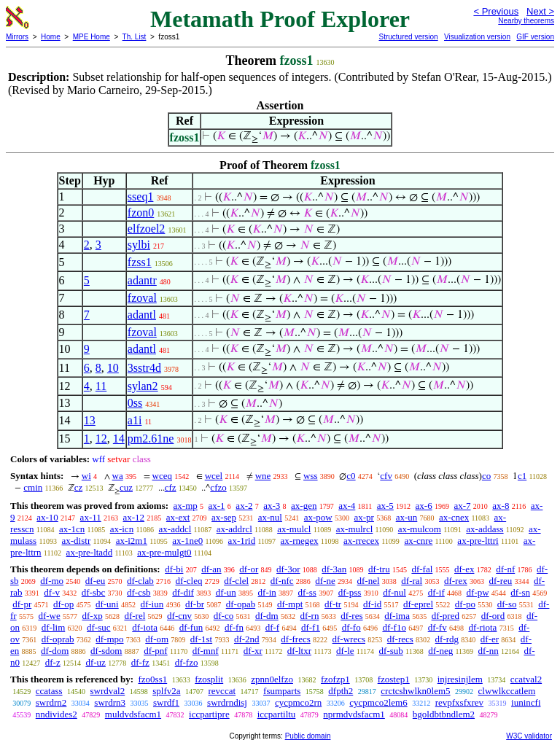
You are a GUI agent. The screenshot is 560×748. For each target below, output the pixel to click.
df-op (63, 604)
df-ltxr (299, 651)
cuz (126, 487)
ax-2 (244, 506)
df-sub (391, 651)
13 (90, 420)
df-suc (99, 627)
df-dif (183, 592)
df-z (53, 662)
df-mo (52, 581)
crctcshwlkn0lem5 (415, 691)
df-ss (307, 592)
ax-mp (186, 506)
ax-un (407, 517)
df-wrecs (349, 639)
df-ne (325, 581)
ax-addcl (175, 529)
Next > (540, 11)
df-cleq (189, 581)
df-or (249, 569)
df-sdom (106, 651)
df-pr (22, 604)
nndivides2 (57, 714)
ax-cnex (454, 517)
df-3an (334, 569)
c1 (522, 476)
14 (119, 439)
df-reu (500, 581)
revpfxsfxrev (459, 702)
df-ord (493, 616)
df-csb (139, 592)
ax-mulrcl (355, 529)
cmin (33, 487)
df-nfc (282, 581)
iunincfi (526, 702)
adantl (142, 315)
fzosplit (209, 679)
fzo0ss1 (152, 679)
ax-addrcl (234, 529)
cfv (386, 476)
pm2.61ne (151, 439)
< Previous (496, 11)
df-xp (93, 616)
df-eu (95, 581)
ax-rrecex (361, 541)
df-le (345, 651)
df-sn (520, 592)
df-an (211, 569)
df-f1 (311, 627)
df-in (267, 592)
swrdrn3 (110, 702)
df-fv (437, 627)
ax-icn (122, 529)
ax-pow (318, 517)
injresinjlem (460, 679)
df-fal (422, 569)
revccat (222, 691)
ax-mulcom (420, 529)
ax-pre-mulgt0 (164, 552)
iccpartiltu (277, 714)
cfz (171, 487)
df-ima (397, 616)
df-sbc (94, 592)
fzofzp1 (335, 679)
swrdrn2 (51, 702)
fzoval (142, 298)
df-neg (440, 651)
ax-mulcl (294, 529)
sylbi (139, 245)
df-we (49, 616)
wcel (214, 476)
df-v (52, 592)
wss (311, 476)
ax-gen (304, 506)
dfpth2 (341, 691)
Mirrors (17, 37)
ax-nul (270, 517)
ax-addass (485, 529)
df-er (490, 639)
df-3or (288, 569)
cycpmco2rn (298, 702)
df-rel (135, 616)
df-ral (412, 581)
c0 (351, 476)
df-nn (489, 651)
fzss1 (140, 262)
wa (118, 476)
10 (113, 368)
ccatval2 (526, 679)
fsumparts (282, 691)
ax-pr (363, 517)
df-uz (95, 662)
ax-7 (462, 506)
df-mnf (206, 651)
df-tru (379, 569)
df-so (507, 604)
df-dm (267, 616)
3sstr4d (144, 368)
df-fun (191, 627)
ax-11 (91, 517)
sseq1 (141, 196)
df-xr (253, 651)
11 (101, 386)
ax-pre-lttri (478, 541)
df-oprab (58, 639)
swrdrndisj (227, 702)
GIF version (535, 37)
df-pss (350, 592)
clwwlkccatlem (507, 691)
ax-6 (424, 506)
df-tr (333, 604)
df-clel (236, 581)
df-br (195, 604)
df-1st (201, 639)
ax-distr (77, 541)
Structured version (408, 37)
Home (51, 37)
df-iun (152, 604)
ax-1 (217, 506)
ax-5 (385, 506)
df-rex (456, 581)
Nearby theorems (526, 21)
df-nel (369, 581)
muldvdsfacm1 (133, 714)
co (486, 476)
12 (101, 439)
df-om (157, 639)
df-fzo (187, 662)
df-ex (464, 569)
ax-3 (272, 506)
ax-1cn (72, 529)
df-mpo (109, 639)
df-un (226, 592)
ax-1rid (242, 541)
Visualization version (477, 37)
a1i (135, 420)
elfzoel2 (147, 229)
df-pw (478, 592)
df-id (372, 604)
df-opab (241, 604)
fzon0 (141, 213)
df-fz (140, 662)
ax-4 (347, 506)
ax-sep (224, 517)
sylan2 (143, 386)
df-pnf (156, 651)
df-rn (309, 616)
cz (79, 487)
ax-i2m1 (132, 541)
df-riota (482, 627)
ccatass (49, 691)
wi (86, 476)
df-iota (145, 627)
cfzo (218, 487)
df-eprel (418, 604)
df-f (273, 627)
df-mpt (290, 604)
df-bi (174, 569)
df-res (351, 616)
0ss (135, 403)
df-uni (107, 604)
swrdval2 (108, 691)
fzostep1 (394, 679)
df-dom (55, 651)
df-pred (446, 616)
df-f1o (394, 627)
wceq (162, 476)
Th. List (135, 37)
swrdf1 (166, 702)
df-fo (351, 627)
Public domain (308, 736)
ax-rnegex (300, 541)
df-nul (394, 592)
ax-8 (501, 506)
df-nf (505, 569)
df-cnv (179, 616)
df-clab (140, 581)
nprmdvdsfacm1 (354, 714)
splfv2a (166, 691)
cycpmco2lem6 (378, 702)
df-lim (54, 627)
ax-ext (178, 517)
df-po (465, 604)
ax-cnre (418, 541)
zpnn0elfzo (272, 679)
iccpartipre (209, 714)
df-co (223, 616)
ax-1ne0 (187, 541)
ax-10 (47, 517)
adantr (142, 280)
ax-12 (133, 517)
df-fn (234, 627)
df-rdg (447, 639)
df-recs (400, 639)
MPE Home (92, 37)
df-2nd (247, 639)
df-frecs (295, 639)
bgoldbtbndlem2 (444, 714)
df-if (436, 592)
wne (263, 476)
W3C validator (529, 736)
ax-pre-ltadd (90, 552)
